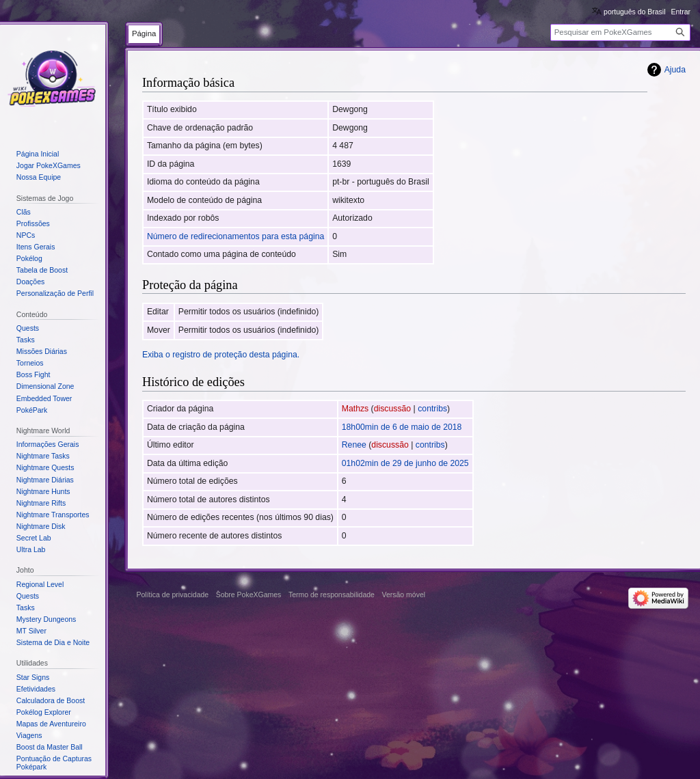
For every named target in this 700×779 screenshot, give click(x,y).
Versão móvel (403, 594)
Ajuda (675, 70)
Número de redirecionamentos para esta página (235, 236)
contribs (432, 409)
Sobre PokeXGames (249, 594)
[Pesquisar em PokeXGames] (620, 32)
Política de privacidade (173, 594)
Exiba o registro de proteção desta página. (221, 355)
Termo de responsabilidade (332, 594)
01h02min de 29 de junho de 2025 (405, 463)
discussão (392, 409)
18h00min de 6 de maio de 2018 (402, 427)
